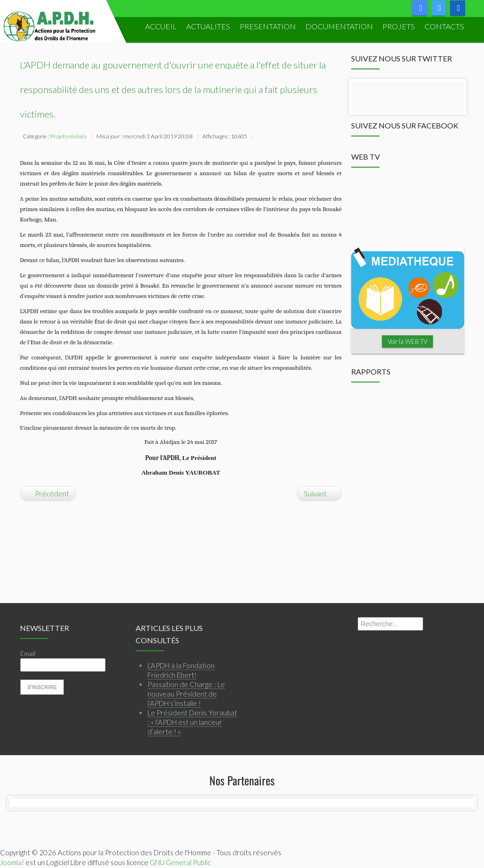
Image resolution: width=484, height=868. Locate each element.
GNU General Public (180, 862)
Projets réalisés (68, 136)
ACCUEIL (161, 26)
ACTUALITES (208, 26)
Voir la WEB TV (407, 341)
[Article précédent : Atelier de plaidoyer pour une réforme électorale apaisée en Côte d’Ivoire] (48, 494)
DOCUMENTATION (339, 26)
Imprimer (261, 137)
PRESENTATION (268, 26)
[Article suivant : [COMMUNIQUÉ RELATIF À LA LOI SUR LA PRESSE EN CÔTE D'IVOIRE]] (319, 494)
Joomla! (12, 862)
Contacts (444, 26)
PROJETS (399, 26)
